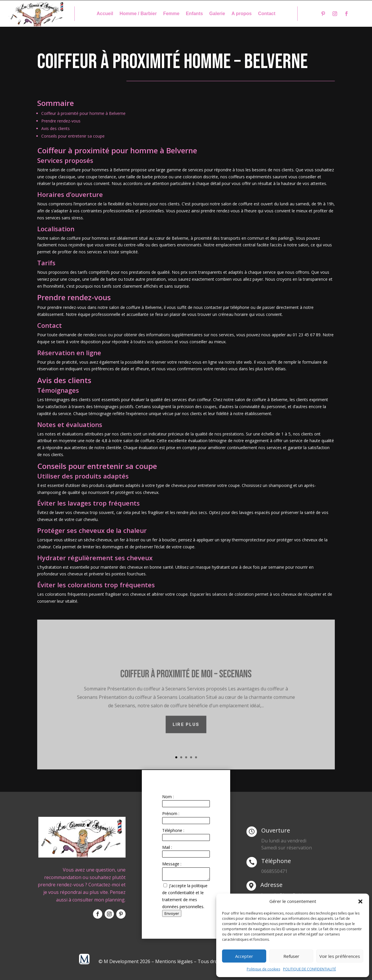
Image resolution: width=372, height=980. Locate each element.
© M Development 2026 (125, 961)
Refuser (291, 956)
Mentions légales (174, 961)
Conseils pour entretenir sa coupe (73, 136)
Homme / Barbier (138, 14)
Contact (267, 14)
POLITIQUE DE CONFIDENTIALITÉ (310, 969)
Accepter (244, 956)
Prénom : (171, 813)
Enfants (194, 14)
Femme (171, 14)
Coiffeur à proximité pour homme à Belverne (83, 113)
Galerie (217, 14)
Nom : (168, 797)
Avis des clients (56, 128)
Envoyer (172, 913)
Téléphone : (173, 830)
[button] (360, 901)
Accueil (105, 14)
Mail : (167, 847)
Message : (172, 864)
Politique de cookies (263, 969)
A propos (242, 14)
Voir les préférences (340, 956)
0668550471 (274, 871)
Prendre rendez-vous (61, 121)
